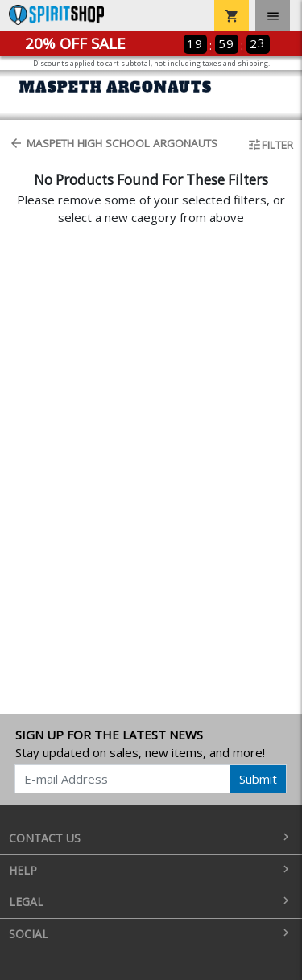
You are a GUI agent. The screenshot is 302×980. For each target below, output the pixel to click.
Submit (258, 779)
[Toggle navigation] (273, 15)
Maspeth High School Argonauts (113, 143)
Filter (270, 145)
